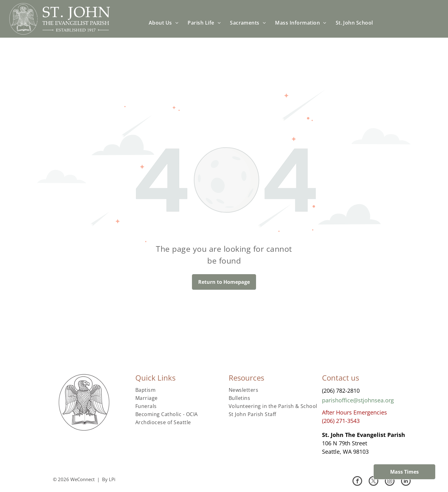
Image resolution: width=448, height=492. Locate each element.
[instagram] (390, 482)
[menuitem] (163, 23)
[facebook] (357, 482)
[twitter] (373, 482)
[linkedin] (406, 482)
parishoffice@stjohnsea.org (358, 400)
